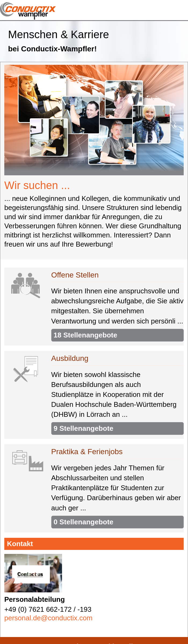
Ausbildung (70, 358)
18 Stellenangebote (86, 335)
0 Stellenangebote (84, 522)
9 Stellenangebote (84, 428)
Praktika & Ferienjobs (87, 452)
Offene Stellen (75, 275)
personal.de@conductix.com (48, 618)
